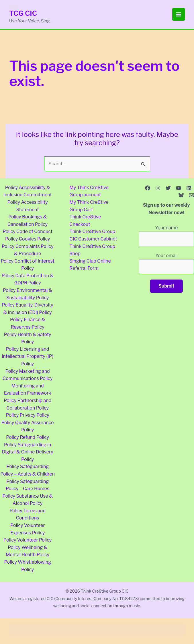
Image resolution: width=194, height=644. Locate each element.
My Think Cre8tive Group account (89, 191)
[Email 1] (191, 195)
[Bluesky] (181, 195)
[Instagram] (158, 188)
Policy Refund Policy (28, 437)
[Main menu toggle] (179, 14)
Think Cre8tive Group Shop (92, 250)
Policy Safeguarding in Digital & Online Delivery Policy (28, 452)
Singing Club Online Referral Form (90, 265)
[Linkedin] (189, 188)
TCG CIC (23, 13)
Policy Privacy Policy (28, 415)
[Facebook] (148, 188)
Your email (166, 263)
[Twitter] (168, 188)
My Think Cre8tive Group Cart (89, 206)
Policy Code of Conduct (28, 231)
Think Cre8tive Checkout (85, 221)
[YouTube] (179, 188)
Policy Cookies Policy (28, 239)
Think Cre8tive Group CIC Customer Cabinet (93, 235)
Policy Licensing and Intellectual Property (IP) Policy (28, 356)
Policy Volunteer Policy (28, 540)
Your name (166, 236)
